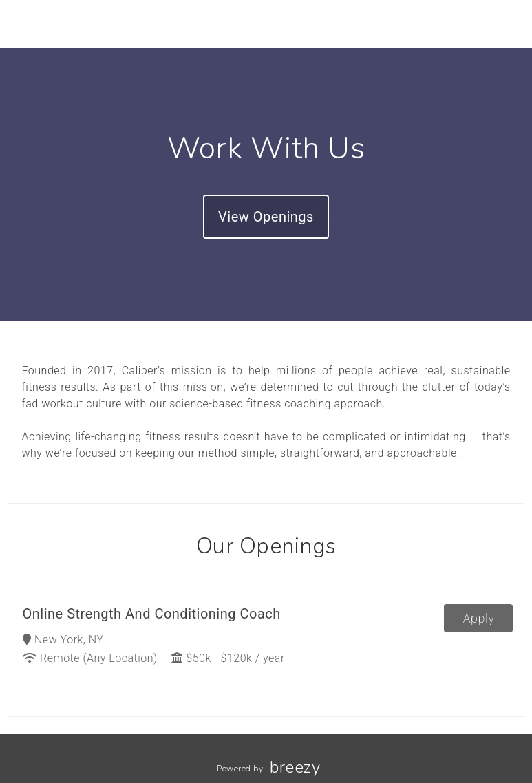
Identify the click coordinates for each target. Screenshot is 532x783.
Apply (479, 618)
